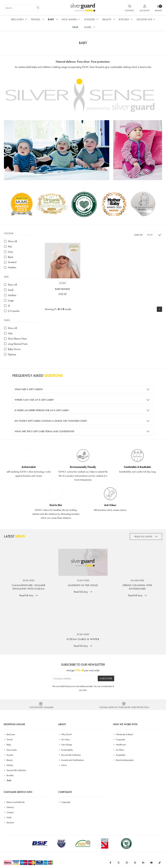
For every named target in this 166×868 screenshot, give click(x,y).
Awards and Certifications (71, 760)
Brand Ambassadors (123, 760)
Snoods (90, 19)
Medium (10, 295)
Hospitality (119, 755)
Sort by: (139, 235)
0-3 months (12, 311)
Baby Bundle (63, 289)
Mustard (10, 262)
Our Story (64, 739)
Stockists (9, 822)
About (62, 724)
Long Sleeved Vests (16, 344)
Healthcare (119, 745)
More (88, 27)
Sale (75, 27)
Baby (51, 19)
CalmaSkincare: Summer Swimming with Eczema (29, 587)
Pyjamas (10, 354)
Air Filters (119, 750)
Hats (8, 333)
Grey (9, 252)
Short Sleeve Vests (15, 339)
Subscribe (106, 678)
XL (7, 306)
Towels (36, 19)
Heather (10, 267)
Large (9, 300)
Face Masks (69, 19)
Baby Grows (12, 349)
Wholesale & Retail (123, 734)
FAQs (8, 817)
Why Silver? (65, 734)
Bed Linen (17, 19)
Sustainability (66, 750)
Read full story (29, 595)
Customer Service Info (18, 792)
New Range (65, 745)
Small (9, 290)
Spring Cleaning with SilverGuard (137, 587)
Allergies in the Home (83, 585)
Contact (9, 812)
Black (9, 257)
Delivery (9, 807)
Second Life (144, 19)
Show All (10, 241)
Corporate (119, 739)
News (62, 765)
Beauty (107, 19)
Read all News (146, 536)
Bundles (9, 775)
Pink (8, 247)
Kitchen (124, 19)
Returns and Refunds (14, 802)
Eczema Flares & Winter (83, 639)
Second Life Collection (15, 770)
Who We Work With (125, 724)
